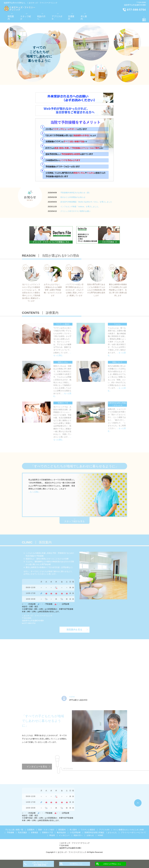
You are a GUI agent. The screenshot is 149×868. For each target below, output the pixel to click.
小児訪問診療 (75, 833)
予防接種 (10, 833)
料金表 (52, 835)
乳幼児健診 (22, 833)
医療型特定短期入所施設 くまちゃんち (101, 833)
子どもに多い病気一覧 (14, 830)
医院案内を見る (74, 630)
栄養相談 (34, 833)
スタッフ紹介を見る (74, 521)
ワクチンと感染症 (88, 830)
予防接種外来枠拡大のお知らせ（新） (76, 193)
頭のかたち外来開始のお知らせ (73, 197)
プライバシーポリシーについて (133, 833)
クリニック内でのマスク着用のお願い (76, 211)
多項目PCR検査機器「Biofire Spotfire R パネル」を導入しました (86, 202)
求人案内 (73, 830)
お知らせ (90, 835)
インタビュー (64, 835)
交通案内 (31, 830)
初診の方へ (78, 835)
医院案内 (62, 830)
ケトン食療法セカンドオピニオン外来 (129, 830)
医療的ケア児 (48, 833)
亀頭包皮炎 (61, 833)
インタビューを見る (37, 767)
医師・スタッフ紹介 (46, 830)
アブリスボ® (104, 830)
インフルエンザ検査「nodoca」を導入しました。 (80, 207)
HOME (100, 835)
